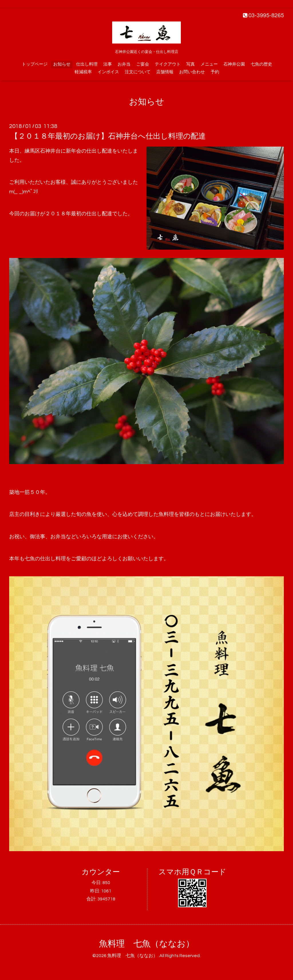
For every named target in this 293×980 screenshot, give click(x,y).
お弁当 (124, 64)
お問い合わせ (192, 72)
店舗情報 (165, 72)
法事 (108, 64)
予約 (215, 72)
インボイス (108, 72)
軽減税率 (83, 72)
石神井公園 (234, 64)
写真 (191, 64)
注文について (138, 72)
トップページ (35, 64)
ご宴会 (143, 64)
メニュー (209, 64)
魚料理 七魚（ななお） (147, 944)
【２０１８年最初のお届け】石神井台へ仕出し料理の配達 (108, 136)
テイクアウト (168, 64)
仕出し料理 (87, 64)
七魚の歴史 (261, 64)
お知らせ (62, 64)
